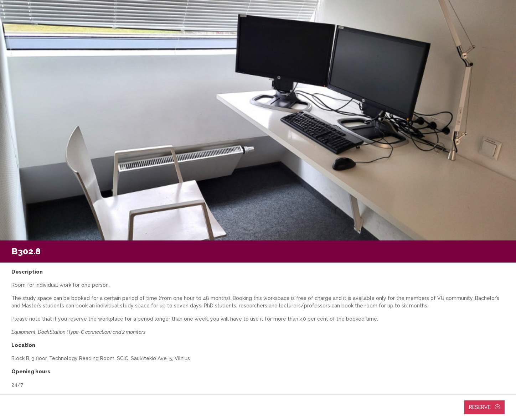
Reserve (484, 407)
